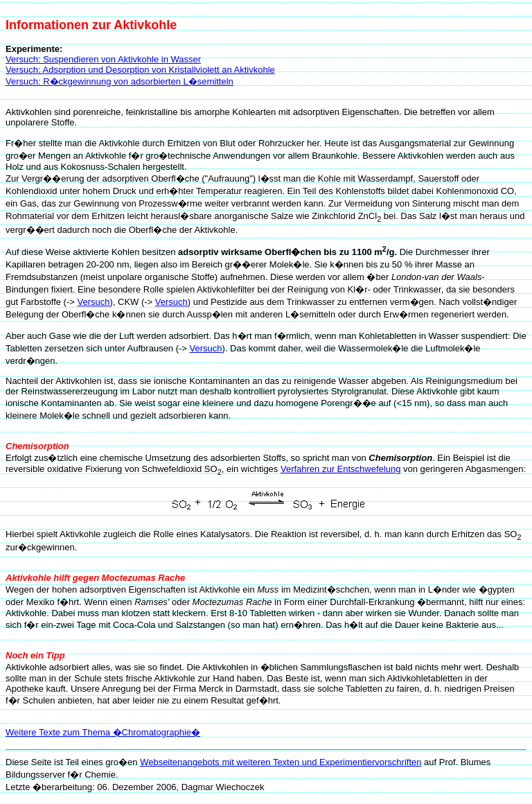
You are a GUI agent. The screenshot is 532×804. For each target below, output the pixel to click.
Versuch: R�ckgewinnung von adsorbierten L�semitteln (119, 81)
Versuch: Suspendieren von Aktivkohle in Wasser (103, 59)
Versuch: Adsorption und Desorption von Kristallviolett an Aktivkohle (140, 70)
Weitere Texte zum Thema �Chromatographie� (103, 732)
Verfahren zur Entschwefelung (340, 469)
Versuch (93, 302)
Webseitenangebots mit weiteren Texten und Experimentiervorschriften (281, 762)
